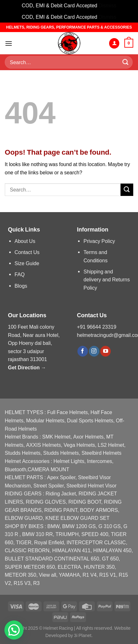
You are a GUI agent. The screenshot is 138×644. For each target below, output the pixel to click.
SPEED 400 (95, 534)
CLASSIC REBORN (27, 550)
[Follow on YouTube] (105, 351)
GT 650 (110, 559)
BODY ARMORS (99, 510)
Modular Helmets (45, 421)
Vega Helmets (79, 445)
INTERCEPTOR (85, 543)
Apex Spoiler (61, 477)
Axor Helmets (89, 437)
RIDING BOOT (85, 502)
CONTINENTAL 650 (76, 559)
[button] (14, 630)
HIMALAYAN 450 (112, 550)
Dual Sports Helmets (90, 421)
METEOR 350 (20, 575)
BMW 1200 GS (79, 526)
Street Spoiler (49, 486)
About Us (25, 241)
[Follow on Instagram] (94, 351)
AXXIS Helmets (43, 445)
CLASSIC (115, 543)
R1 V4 (89, 575)
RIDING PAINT (61, 510)
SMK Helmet (56, 437)
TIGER (24, 543)
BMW (53, 526)
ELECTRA (69, 567)
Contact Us (27, 252)
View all (48, 575)
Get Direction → (27, 368)
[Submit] (126, 62)
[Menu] (9, 43)
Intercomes (99, 461)
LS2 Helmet (111, 445)
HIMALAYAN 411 (71, 550)
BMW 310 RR (38, 534)
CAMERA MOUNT (48, 470)
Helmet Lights (69, 461)
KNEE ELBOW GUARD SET (77, 518)
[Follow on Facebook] (83, 351)
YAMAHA (69, 575)
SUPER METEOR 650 (30, 567)
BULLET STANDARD (29, 559)
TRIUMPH (67, 534)
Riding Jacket (61, 494)
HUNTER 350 (99, 567)
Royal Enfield (49, 543)
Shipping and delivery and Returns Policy (107, 280)
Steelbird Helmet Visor (91, 486)
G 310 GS (109, 526)
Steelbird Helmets (102, 453)
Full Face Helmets (68, 412)
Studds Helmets (23, 453)
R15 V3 (22, 583)
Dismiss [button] (107, 6)
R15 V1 (108, 575)
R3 (36, 583)
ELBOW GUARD (24, 518)
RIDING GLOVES (46, 502)
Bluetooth (16, 470)
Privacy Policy (99, 241)
